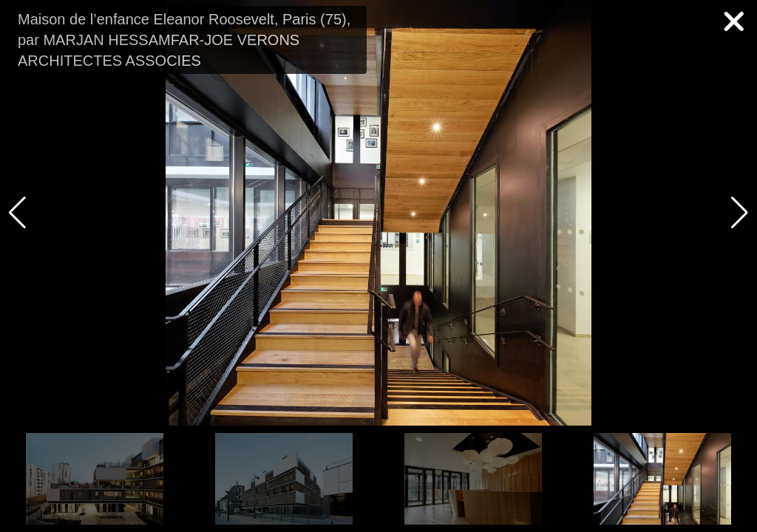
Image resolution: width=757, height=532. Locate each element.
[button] (740, 213)
